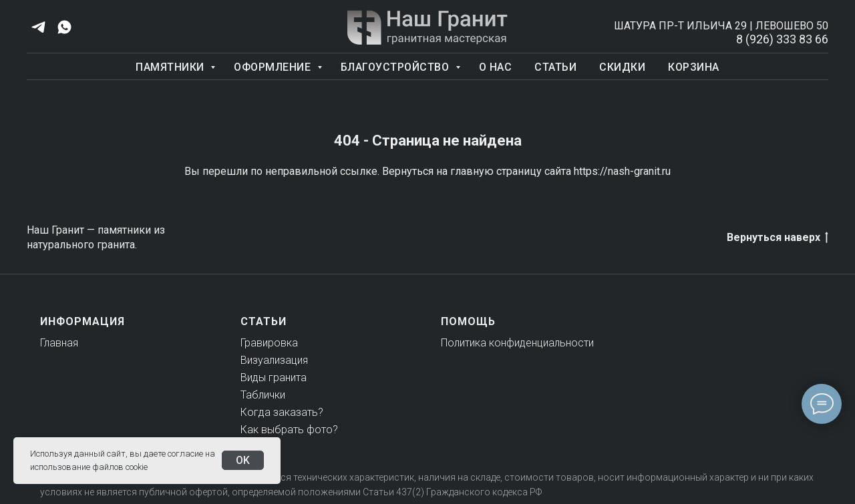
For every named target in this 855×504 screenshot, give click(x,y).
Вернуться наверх (778, 238)
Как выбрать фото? (289, 430)
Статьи (555, 67)
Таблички (263, 395)
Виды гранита (274, 377)
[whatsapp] (64, 27)
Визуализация (274, 360)
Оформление (274, 67)
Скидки (622, 67)
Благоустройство (396, 67)
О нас (496, 67)
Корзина (694, 67)
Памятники (171, 67)
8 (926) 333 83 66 (782, 39)
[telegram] (38, 27)
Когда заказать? (282, 412)
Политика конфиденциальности (517, 343)
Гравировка (269, 343)
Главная (59, 343)
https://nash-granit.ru (622, 171)
